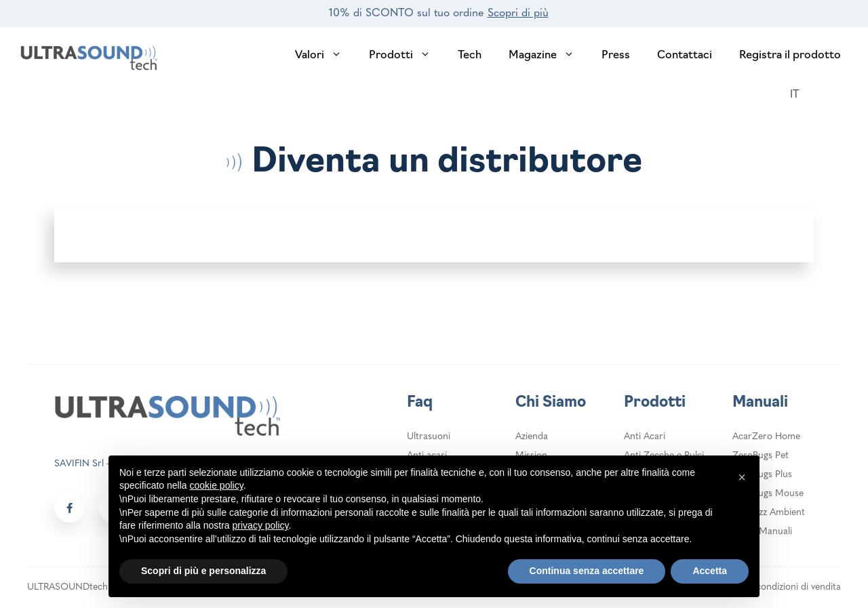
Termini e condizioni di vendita (778, 587)
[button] (742, 477)
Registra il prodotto (790, 56)
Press (616, 56)
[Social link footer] (70, 507)
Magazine (548, 56)
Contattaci (685, 56)
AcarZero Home (766, 437)
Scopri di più (518, 14)
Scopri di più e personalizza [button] (203, 571)
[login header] (837, 96)
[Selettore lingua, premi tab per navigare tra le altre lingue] (802, 95)
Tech (470, 56)
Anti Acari (645, 437)
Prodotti (407, 56)
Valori (325, 56)
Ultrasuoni (429, 437)
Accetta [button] (710, 571)
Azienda (532, 437)
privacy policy (261, 525)
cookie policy (217, 485)
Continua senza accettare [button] (587, 571)
